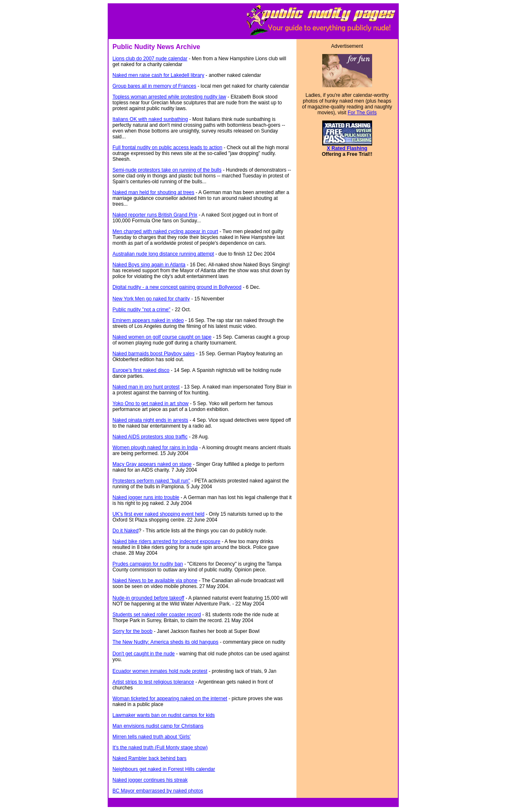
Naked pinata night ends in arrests (151, 420)
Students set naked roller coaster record (157, 615)
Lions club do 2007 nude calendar (150, 59)
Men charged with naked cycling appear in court (165, 231)
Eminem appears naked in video (148, 320)
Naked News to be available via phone (155, 581)
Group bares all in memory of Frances (154, 86)
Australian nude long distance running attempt (163, 254)
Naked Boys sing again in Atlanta (149, 265)
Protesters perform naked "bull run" (152, 481)
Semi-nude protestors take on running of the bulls (167, 170)
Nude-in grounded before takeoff (149, 598)
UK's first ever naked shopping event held (159, 514)
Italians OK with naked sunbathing (150, 119)
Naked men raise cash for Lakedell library (159, 75)
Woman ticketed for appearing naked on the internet (170, 699)
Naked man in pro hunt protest (146, 387)
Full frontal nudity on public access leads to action (168, 148)
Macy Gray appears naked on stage (152, 464)
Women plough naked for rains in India (155, 448)
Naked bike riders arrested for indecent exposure (167, 541)
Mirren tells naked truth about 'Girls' (152, 737)
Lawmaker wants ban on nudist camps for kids (164, 715)
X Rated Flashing (347, 148)
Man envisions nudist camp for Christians (158, 726)
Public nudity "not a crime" (142, 310)
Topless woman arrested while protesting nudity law (169, 97)
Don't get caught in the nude (144, 654)
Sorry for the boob (133, 631)
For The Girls (362, 113)
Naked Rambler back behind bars (150, 758)
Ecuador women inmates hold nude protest (160, 671)
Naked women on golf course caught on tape (162, 337)
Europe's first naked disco (141, 370)
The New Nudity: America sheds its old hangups (166, 642)
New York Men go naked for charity (151, 299)
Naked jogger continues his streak (150, 780)
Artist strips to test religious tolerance (153, 682)
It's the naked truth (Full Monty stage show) (160, 748)
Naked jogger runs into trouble (146, 497)
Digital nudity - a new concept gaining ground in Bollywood (177, 287)
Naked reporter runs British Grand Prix (155, 215)
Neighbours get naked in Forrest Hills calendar (164, 769)
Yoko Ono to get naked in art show (151, 404)
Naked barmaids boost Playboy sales (154, 354)
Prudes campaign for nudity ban (148, 564)
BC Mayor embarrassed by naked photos (158, 791)
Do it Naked (126, 531)
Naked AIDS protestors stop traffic (150, 437)
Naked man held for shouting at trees (154, 192)
